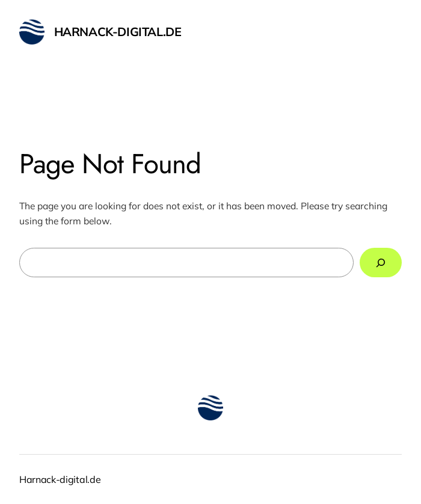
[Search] (381, 263)
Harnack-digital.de (118, 32)
